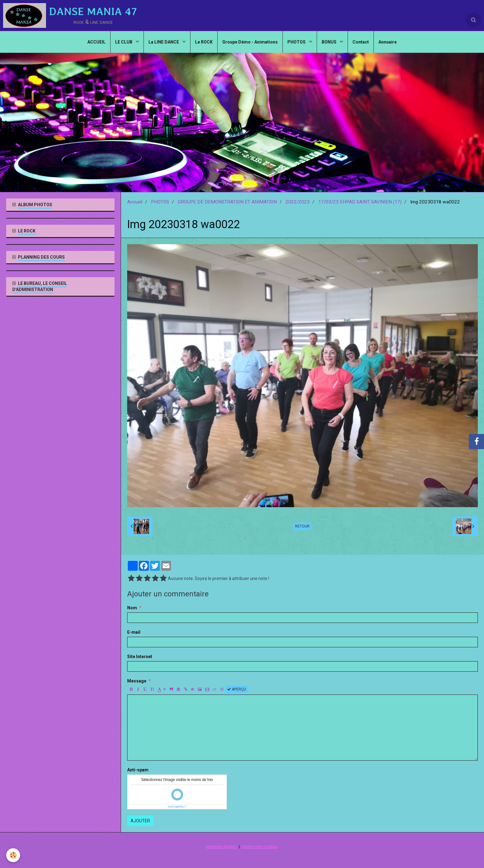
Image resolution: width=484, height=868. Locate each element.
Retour (302, 526)
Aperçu (237, 689)
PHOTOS (297, 42)
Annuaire (388, 42)
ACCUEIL (96, 42)
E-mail (134, 632)
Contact (361, 42)
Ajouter (140, 821)
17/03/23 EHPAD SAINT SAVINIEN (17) (360, 202)
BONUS (330, 42)
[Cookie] (13, 855)
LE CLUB (124, 42)
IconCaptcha (176, 807)
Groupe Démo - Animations (250, 42)
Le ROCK (204, 42)
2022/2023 (298, 202)
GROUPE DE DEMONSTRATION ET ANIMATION (227, 202)
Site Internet (140, 657)
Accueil (135, 202)
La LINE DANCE (164, 42)
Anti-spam (138, 770)
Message (137, 681)
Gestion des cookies (260, 847)
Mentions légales (221, 847)
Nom (132, 608)
